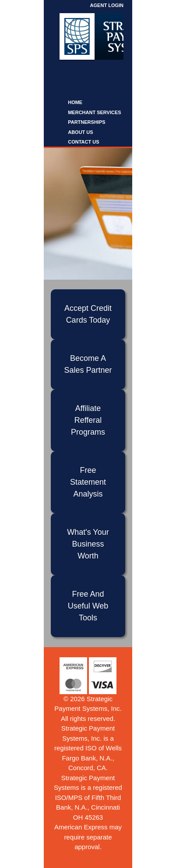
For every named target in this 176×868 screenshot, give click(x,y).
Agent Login (107, 5)
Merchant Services (94, 112)
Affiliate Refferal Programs (88, 420)
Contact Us (83, 142)
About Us (80, 132)
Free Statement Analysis (88, 482)
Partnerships (86, 122)
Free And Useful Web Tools (88, 606)
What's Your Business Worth (88, 544)
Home (75, 102)
